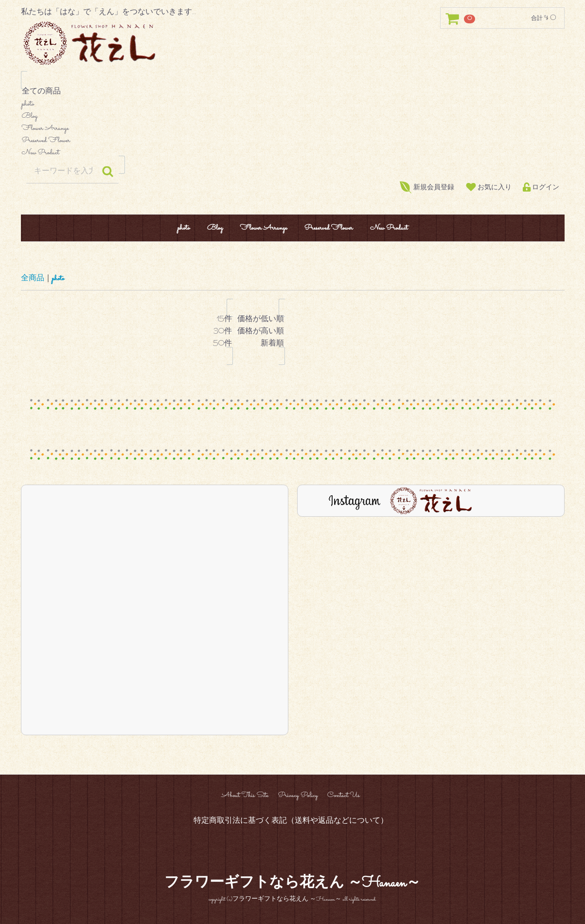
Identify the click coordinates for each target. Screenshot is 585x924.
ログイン (541, 188)
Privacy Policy (298, 795)
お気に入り (489, 188)
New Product (293, 153)
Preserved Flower (293, 141)
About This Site (245, 795)
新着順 (261, 344)
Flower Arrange (293, 129)
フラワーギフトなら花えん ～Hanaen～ (292, 884)
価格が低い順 (261, 320)
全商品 (33, 279)
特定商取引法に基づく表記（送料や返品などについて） (291, 821)
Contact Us (344, 795)
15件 (222, 320)
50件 (222, 344)
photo (293, 104)
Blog (293, 117)
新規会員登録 (427, 187)
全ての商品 (293, 92)
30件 (222, 332)
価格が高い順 (261, 332)
